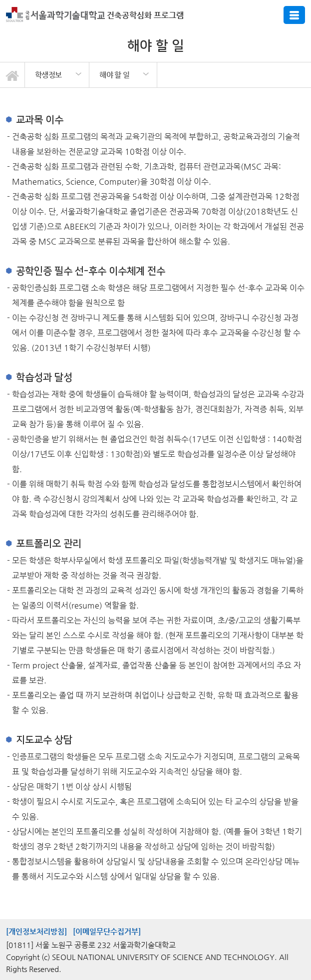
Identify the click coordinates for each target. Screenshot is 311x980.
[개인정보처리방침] (36, 931)
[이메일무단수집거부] (107, 931)
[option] (57, 75)
